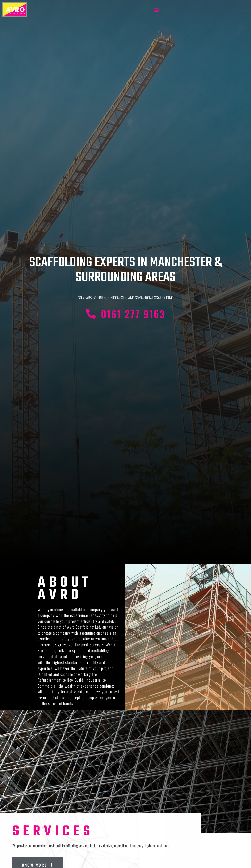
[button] (157, 10)
